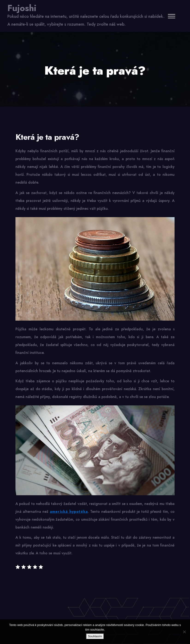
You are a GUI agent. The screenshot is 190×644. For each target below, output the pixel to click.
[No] (184, 632)
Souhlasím (95, 636)
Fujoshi (22, 8)
